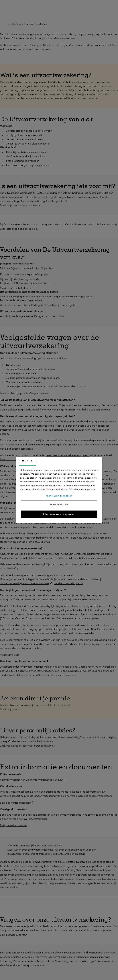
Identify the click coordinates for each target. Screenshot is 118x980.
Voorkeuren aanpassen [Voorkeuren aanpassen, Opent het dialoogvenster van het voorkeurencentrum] (59, 496)
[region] (59, 490)
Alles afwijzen (59, 504)
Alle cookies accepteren (59, 514)
